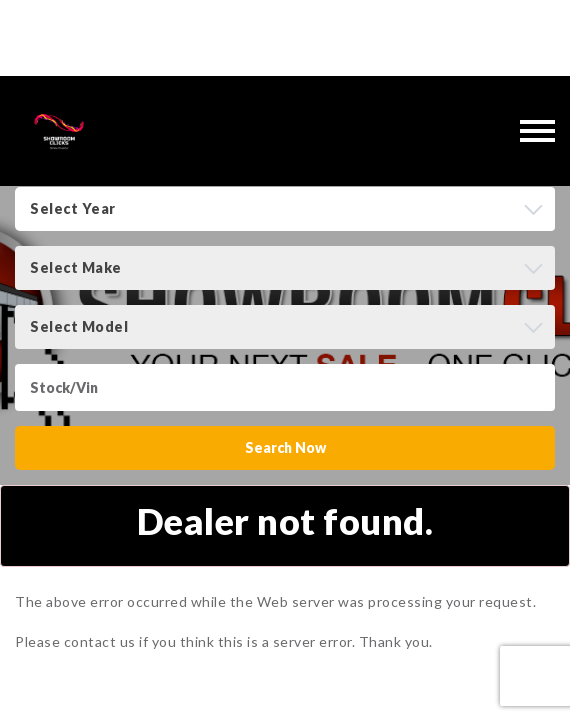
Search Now (285, 447)
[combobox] (285, 209)
